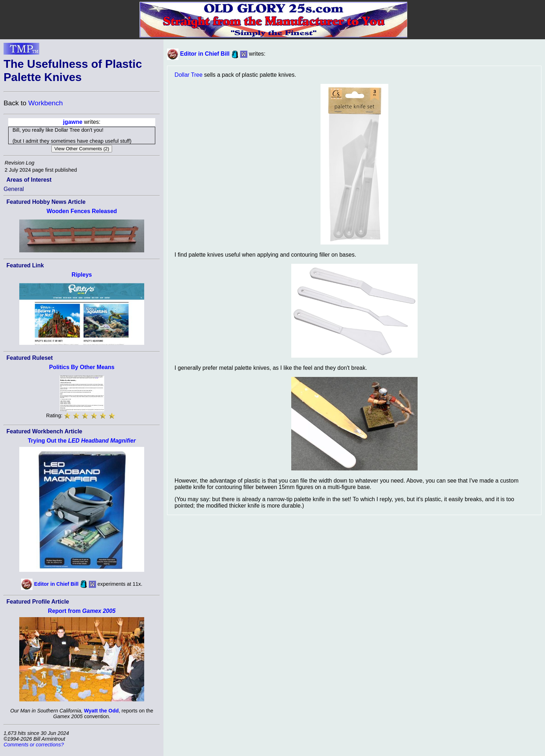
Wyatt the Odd (101, 711)
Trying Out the (82, 441)
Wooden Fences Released (82, 211)
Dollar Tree (188, 75)
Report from (82, 611)
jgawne (73, 122)
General (14, 189)
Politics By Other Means (82, 367)
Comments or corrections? (34, 745)
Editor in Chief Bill (56, 584)
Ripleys (82, 275)
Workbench (46, 103)
